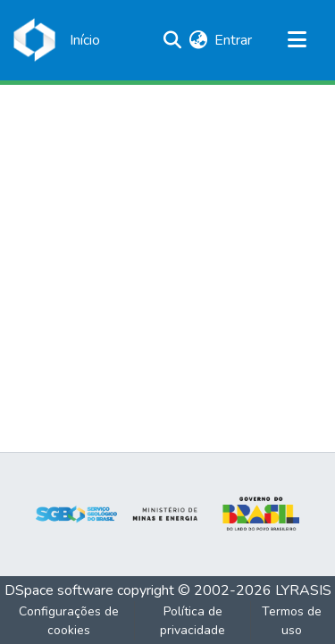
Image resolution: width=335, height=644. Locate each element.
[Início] (85, 40)
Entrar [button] (234, 40)
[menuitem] (198, 40)
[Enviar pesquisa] (172, 40)
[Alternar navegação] (297, 40)
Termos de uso (292, 621)
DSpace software (59, 590)
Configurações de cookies (69, 621)
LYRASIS (303, 590)
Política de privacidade (193, 621)
